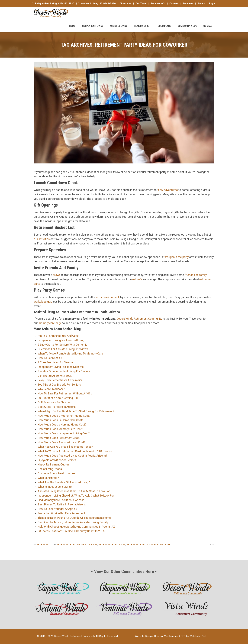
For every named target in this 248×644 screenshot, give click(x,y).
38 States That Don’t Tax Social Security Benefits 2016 (71, 531)
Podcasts (188, 3)
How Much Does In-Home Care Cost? (61, 420)
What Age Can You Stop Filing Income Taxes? (65, 447)
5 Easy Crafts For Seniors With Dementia (63, 345)
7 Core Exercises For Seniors (56, 362)
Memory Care (141, 26)
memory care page (50, 323)
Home (72, 26)
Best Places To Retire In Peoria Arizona (62, 504)
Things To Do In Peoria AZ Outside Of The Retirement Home (74, 518)
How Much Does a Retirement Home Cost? (64, 416)
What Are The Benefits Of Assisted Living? (64, 482)
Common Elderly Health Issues (57, 473)
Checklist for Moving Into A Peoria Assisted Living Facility (73, 522)
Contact (208, 26)
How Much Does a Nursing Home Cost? (62, 425)
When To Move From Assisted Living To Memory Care (70, 354)
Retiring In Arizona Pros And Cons (58, 336)
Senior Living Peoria (50, 469)
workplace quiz (43, 302)
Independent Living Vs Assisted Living (61, 340)
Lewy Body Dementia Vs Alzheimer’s (60, 380)
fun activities (42, 239)
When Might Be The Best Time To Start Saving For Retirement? (76, 411)
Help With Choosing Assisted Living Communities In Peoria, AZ (76, 527)
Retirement (43, 545)
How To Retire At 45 (50, 358)
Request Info (158, 3)
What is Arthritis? (48, 478)
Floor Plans (164, 26)
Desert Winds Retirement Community (139, 319)
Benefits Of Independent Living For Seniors (64, 371)
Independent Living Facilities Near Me (61, 367)
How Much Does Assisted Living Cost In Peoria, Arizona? (72, 456)
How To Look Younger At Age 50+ (58, 509)
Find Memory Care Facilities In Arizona (61, 500)
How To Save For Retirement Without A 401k (65, 394)
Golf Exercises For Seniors (54, 402)
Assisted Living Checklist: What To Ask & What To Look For (74, 491)
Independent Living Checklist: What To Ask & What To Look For (76, 496)
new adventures (168, 190)
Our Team (141, 3)
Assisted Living (119, 26)
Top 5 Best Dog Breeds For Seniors (59, 385)
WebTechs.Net (198, 636)
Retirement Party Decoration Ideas (77, 545)
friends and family (196, 275)
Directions (125, 3)
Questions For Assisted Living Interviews (63, 349)
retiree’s (137, 279)
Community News (187, 26)
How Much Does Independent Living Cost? (64, 433)
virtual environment (107, 297)
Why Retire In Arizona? (51, 389)
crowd (57, 275)
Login (212, 3)
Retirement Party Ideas (112, 545)
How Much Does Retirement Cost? (59, 438)
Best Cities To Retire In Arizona (57, 407)
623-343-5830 (66, 3)
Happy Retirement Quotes (54, 465)
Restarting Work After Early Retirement (61, 513)
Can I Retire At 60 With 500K (55, 376)
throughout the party (176, 257)
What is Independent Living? (55, 487)
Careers (174, 3)
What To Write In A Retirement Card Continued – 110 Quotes (75, 451)
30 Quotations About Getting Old (58, 398)
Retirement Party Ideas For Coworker (149, 545)
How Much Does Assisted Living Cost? (62, 442)
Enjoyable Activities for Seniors (57, 460)
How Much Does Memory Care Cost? (60, 429)
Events (201, 3)
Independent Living (93, 26)
